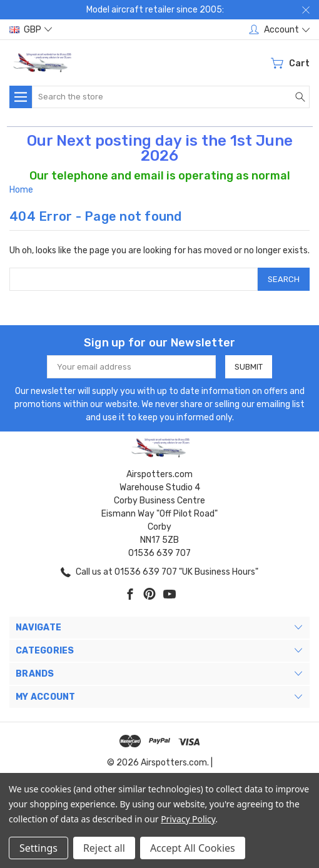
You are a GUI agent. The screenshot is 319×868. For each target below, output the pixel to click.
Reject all (104, 848)
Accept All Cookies (193, 848)
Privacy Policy (188, 819)
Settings (38, 848)
